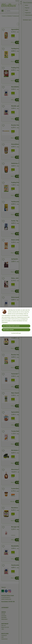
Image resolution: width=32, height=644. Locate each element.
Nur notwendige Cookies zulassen (11, 326)
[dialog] (16, 322)
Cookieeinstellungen (16, 333)
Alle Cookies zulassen (8, 330)
